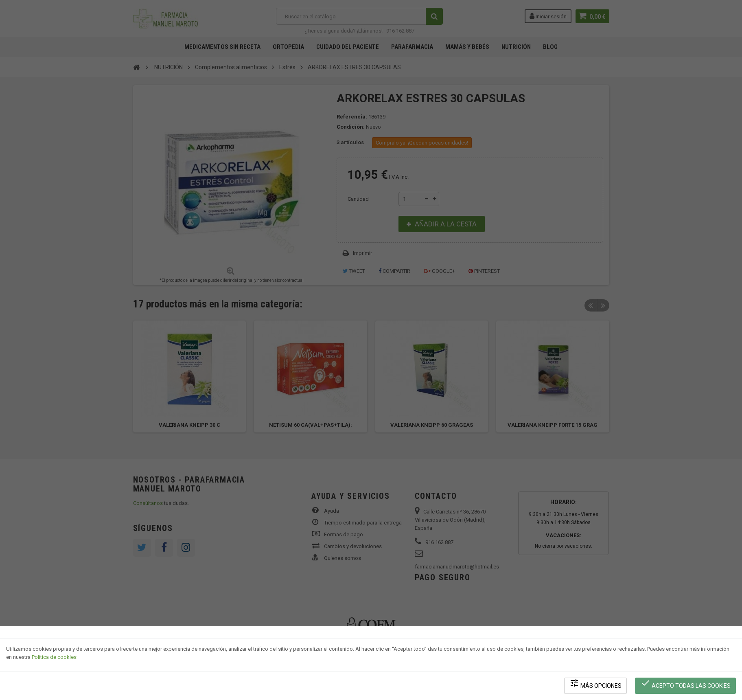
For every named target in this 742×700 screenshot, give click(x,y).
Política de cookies (54, 657)
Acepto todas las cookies (686, 684)
